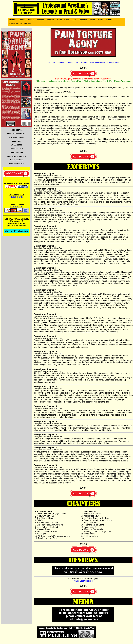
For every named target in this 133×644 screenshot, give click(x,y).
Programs (50, 20)
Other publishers (16, 24)
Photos (59, 20)
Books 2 (31, 20)
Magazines (83, 20)
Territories (40, 20)
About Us (13, 20)
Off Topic (28, 24)
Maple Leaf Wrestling (83, 581)
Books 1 (22, 20)
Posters (100, 20)
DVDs (74, 20)
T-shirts (109, 20)
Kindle (67, 20)
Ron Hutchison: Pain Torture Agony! (83, 579)
